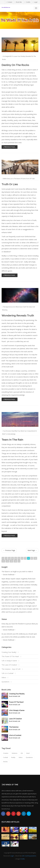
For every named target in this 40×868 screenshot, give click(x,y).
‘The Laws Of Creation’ (9, 665)
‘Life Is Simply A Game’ (9, 661)
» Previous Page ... (10, 147)
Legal (35, 2)
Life (22, 753)
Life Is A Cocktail (15, 735)
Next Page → (32, 550)
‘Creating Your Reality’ (9, 652)
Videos (4, 677)
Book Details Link (15, 696)
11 (3, 561)
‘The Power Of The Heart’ (10, 656)
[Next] (19, 561)
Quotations (5, 682)
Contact (9, 2)
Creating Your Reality (17, 694)
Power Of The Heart (16, 702)
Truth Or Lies (10, 184)
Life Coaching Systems (29, 856)
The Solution (14, 727)
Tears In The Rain (12, 440)
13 (11, 561)
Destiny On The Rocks (15, 65)
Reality (13, 757)
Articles (5, 762)
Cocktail (5, 757)
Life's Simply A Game (17, 710)
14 (15, 561)
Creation (6, 753)
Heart (28, 753)
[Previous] (3, 558)
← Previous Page (9, 550)
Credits (27, 2)
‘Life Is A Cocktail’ (8, 673)
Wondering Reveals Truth (18, 315)
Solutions (15, 753)
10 (35, 558)
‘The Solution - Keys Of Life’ (11, 669)
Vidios (21, 757)
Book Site (18, 2)
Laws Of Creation (15, 719)
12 (7, 561)
